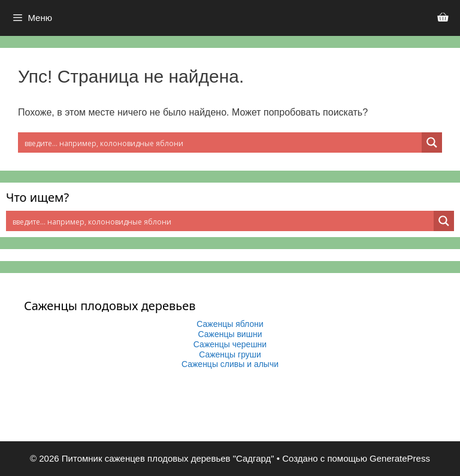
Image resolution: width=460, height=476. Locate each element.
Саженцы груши (230, 354)
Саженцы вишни (230, 334)
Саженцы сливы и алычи (230, 364)
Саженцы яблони (230, 324)
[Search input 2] (220, 143)
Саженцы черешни (230, 344)
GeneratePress (400, 458)
